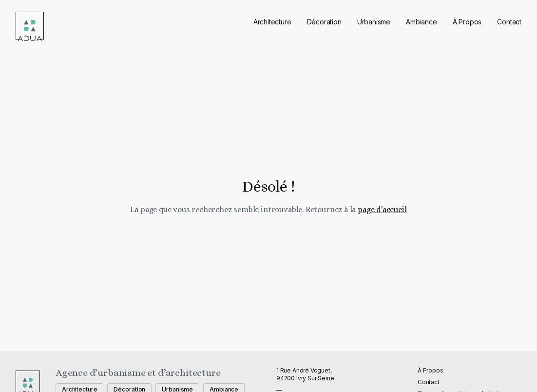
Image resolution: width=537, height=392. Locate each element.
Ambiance (422, 22)
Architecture (272, 22)
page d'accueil (382, 209)
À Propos (467, 22)
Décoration (324, 22)
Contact (509, 22)
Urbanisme (374, 22)
